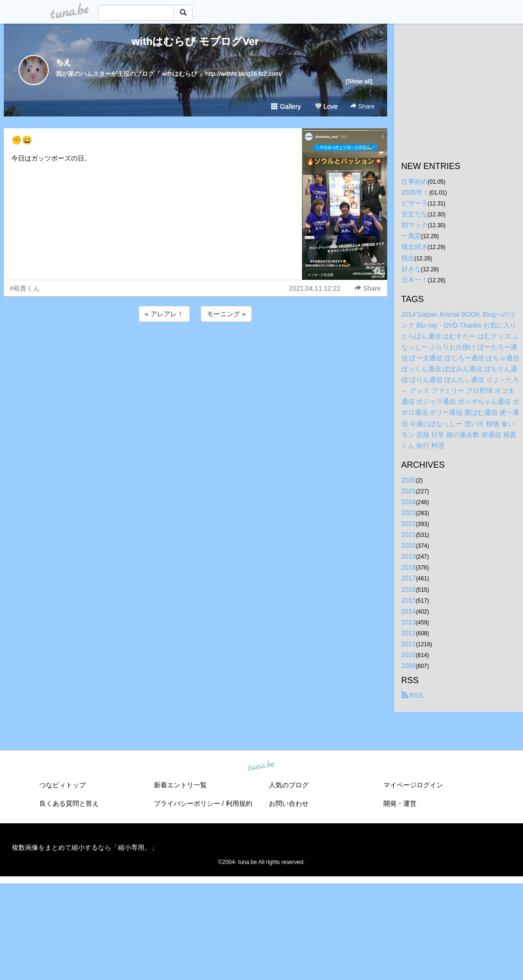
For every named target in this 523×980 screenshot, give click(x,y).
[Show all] (359, 81)
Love (326, 107)
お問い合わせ (289, 803)
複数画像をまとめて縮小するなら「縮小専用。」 (85, 847)
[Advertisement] (195, 349)
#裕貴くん (25, 288)
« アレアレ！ (164, 314)
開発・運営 (400, 803)
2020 (409, 545)
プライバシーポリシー (187, 803)
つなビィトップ (62, 785)
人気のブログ (289, 785)
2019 (409, 556)
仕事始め (415, 181)
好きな (411, 269)
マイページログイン (413, 785)
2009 (409, 666)
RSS (412, 695)
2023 (409, 513)
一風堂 (411, 236)
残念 (408, 258)
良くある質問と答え (69, 803)
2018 (409, 567)
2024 (409, 502)
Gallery (286, 107)
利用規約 (239, 803)
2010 (409, 655)
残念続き (415, 247)
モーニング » (226, 314)
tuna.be (261, 766)
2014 (409, 611)
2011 (409, 644)
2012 (409, 633)
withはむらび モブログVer (195, 41)
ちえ (63, 62)
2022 (409, 524)
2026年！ (415, 192)
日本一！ (415, 280)
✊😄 (22, 140)
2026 (409, 480)
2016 (409, 589)
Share (362, 106)
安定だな (415, 214)
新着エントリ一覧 (180, 785)
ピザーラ (415, 203)
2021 (409, 535)
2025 (409, 491)
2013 (409, 622)
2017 (409, 578)
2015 (409, 600)
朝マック (415, 225)
